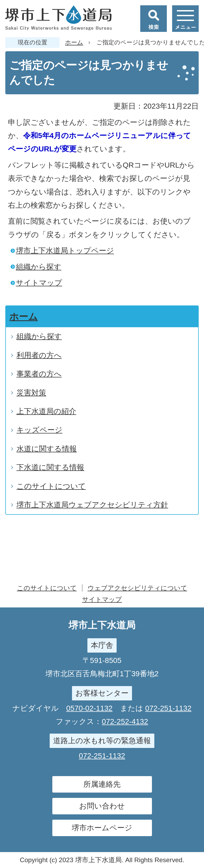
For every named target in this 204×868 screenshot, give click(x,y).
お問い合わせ (102, 806)
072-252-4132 (125, 722)
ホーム (74, 42)
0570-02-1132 (89, 708)
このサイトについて (47, 588)
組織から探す (39, 267)
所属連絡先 (102, 784)
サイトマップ (39, 283)
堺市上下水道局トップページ (65, 251)
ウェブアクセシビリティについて (137, 588)
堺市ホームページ (102, 828)
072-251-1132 (168, 708)
